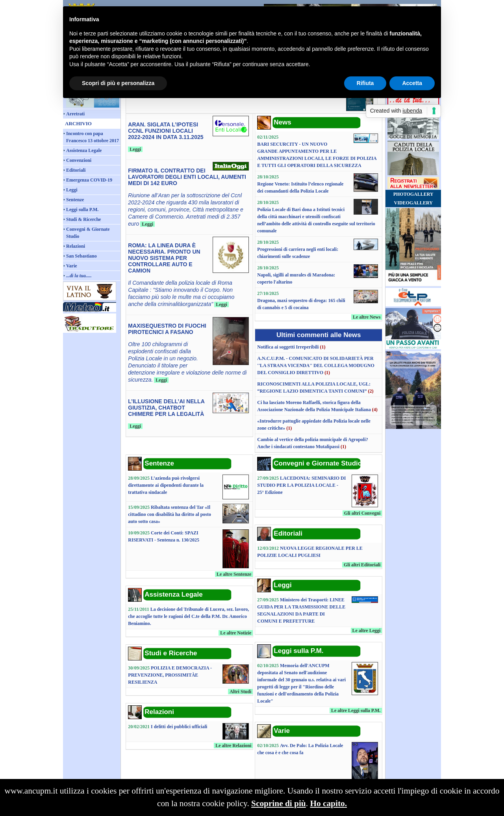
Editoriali (76, 170)
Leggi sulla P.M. (82, 210)
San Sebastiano (82, 256)
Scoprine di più (279, 803)
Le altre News (367, 317)
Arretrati (75, 114)
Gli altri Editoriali (362, 565)
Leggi (72, 190)
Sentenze (75, 200)
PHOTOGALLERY (413, 194)
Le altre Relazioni (233, 746)
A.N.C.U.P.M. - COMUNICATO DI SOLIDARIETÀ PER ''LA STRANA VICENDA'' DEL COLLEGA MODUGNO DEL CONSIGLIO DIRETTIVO (316, 365)
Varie (72, 266)
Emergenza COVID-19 (89, 180)
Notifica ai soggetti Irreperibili (288, 347)
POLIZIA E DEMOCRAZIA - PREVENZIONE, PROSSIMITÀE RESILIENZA (170, 675)
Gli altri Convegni (362, 513)
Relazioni (76, 246)
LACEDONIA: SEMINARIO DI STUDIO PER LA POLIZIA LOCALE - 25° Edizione (301, 485)
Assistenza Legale (84, 150)
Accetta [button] (412, 83)
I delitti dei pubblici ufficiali (179, 727)
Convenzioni (79, 160)
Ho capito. (328, 803)
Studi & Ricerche (83, 219)
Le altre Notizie (236, 633)
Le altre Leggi (367, 631)
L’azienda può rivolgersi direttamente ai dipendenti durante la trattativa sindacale (166, 485)
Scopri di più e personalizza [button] (118, 83)
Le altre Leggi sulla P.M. (356, 710)
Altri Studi (240, 692)
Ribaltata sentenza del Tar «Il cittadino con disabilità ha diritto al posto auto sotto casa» (170, 514)
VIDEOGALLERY (413, 203)
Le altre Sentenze (234, 574)
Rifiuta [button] (365, 83)
